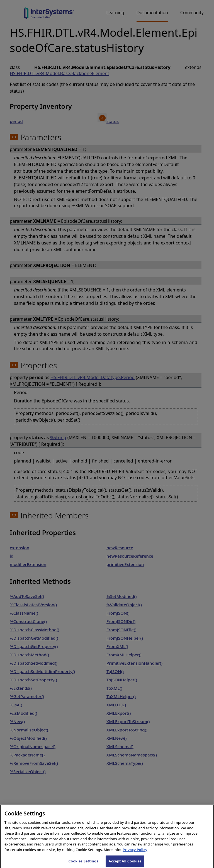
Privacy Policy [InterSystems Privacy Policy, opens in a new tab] (135, 853)
